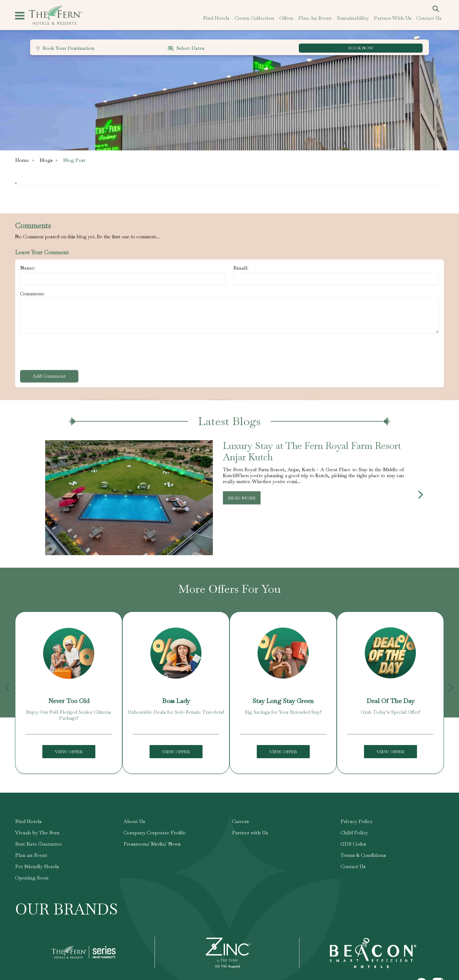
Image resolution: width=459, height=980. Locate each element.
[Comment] (229, 315)
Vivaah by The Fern (37, 846)
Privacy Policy (356, 835)
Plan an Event (31, 869)
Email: (241, 268)
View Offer (69, 765)
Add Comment (49, 376)
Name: (28, 268)
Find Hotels (28, 835)
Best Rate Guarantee (39, 858)
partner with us (393, 18)
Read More (242, 512)
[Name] (123, 279)
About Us (134, 835)
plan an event (315, 18)
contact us (429, 18)
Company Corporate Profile (155, 846)
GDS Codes (353, 858)
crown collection (254, 18)
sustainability (353, 18)
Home (22, 160)
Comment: (32, 294)
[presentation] (68, 353)
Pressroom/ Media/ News (152, 858)
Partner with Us (250, 846)
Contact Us (353, 880)
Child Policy (354, 846)
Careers (240, 835)
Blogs (46, 160)
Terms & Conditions (363, 869)
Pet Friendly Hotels (37, 880)
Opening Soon (32, 891)
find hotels (216, 18)
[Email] (336, 279)
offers (286, 18)
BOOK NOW (361, 48)
